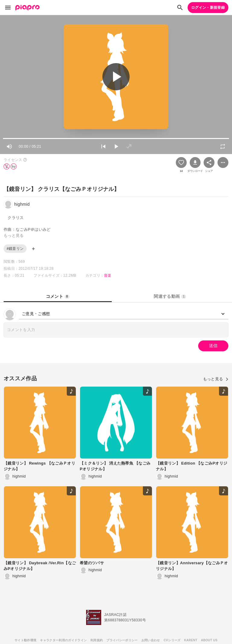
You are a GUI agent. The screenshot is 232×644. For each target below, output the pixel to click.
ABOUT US (209, 640)
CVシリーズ (172, 640)
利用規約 (97, 640)
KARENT (191, 640)
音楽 (108, 275)
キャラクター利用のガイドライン (63, 640)
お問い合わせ (151, 640)
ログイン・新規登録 (208, 8)
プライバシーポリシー (122, 640)
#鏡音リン (15, 249)
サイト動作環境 (25, 640)
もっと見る (216, 379)
